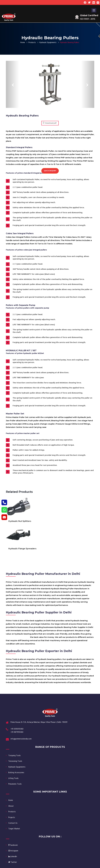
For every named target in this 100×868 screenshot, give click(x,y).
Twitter (13, 862)
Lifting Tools (13, 778)
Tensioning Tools (15, 761)
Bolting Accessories (16, 773)
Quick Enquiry (50, 171)
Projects (12, 817)
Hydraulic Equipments (48, 43)
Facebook (13, 845)
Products (32, 43)
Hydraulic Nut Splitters (20, 521)
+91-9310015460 (17, 729)
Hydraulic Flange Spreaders (22, 549)
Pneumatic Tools (15, 784)
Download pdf (50, 123)
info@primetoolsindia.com (21, 739)
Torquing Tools (14, 756)
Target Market (14, 829)
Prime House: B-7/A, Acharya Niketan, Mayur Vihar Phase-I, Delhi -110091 (39, 722)
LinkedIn (13, 857)
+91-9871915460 (17, 732)
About (11, 806)
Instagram (13, 851)
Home (23, 43)
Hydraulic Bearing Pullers (18, 637)
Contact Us (13, 823)
